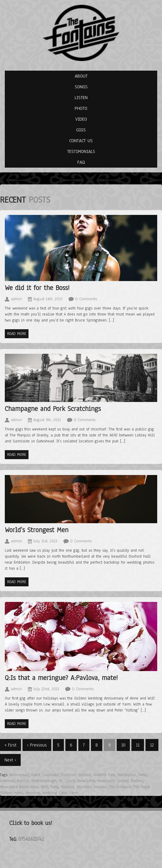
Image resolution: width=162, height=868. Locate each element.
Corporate (50, 775)
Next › (10, 760)
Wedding (33, 793)
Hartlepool (127, 775)
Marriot (23, 781)
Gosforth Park (104, 775)
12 (152, 745)
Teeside (100, 787)
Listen (81, 98)
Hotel (143, 775)
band (36, 775)
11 (138, 745)
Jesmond (7, 781)
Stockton (84, 787)
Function (68, 775)
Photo (81, 108)
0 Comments (86, 299)
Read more (17, 334)
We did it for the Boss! (37, 288)
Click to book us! (31, 823)
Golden (84, 775)
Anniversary (19, 775)
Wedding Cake (55, 793)
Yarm (74, 793)
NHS (45, 787)
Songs (81, 87)
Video (81, 119)
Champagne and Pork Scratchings (53, 409)
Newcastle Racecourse (19, 787)
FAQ (81, 162)
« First (10, 745)
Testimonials (81, 151)
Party (54, 787)
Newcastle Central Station (120, 781)
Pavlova (67, 787)
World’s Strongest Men (37, 530)
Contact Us (81, 141)
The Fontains (120, 787)
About (81, 76)
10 (123, 745)
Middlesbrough (44, 781)
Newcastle (86, 781)
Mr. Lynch (67, 781)
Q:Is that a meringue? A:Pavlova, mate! (61, 678)
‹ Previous (37, 745)
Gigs (81, 130)
